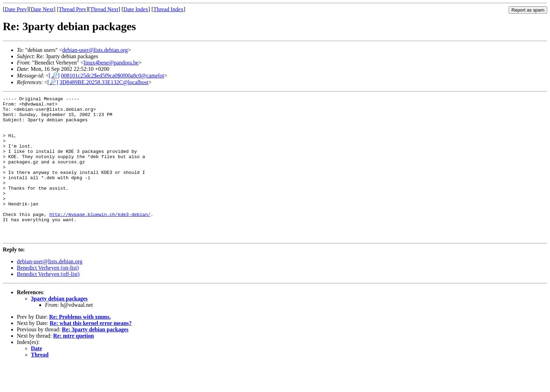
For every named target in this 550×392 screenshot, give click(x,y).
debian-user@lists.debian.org (95, 50)
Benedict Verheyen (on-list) (48, 296)
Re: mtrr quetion (74, 364)
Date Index (136, 9)
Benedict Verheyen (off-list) (48, 302)
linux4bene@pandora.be (111, 63)
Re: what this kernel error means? (91, 352)
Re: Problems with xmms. (80, 345)
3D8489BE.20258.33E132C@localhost (104, 82)
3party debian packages (59, 327)
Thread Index (168, 9)
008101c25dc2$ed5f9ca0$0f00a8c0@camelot (113, 76)
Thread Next (104, 9)
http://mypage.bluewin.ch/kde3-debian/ (100, 238)
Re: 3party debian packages (95, 358)
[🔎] (54, 76)
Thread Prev (72, 9)
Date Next (42, 9)
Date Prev (16, 9)
